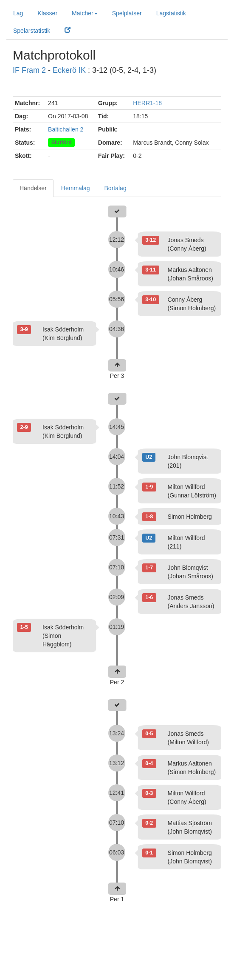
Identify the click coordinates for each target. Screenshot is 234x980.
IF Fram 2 (29, 70)
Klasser (47, 13)
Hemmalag (76, 188)
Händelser (33, 188)
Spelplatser (127, 13)
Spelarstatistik (32, 31)
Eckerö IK (69, 70)
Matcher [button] (85, 13)
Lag (18, 13)
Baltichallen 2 (66, 129)
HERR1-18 (147, 103)
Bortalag (116, 188)
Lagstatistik (171, 13)
